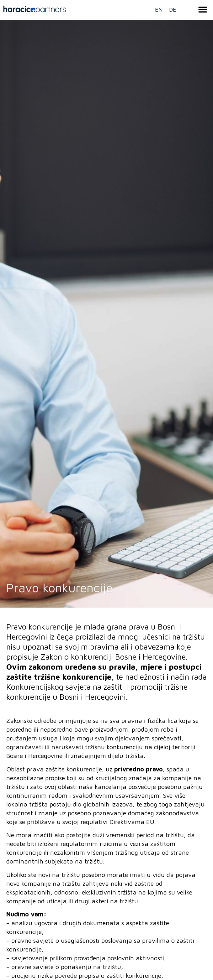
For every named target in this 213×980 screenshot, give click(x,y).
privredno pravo (138, 769)
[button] (203, 10)
